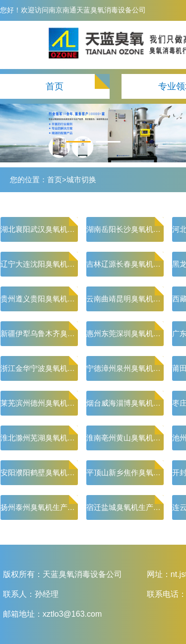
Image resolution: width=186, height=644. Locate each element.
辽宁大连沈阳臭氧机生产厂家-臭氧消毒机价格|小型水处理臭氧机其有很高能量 (39, 264)
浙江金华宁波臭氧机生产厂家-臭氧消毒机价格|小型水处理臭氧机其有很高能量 (39, 368)
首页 (55, 86)
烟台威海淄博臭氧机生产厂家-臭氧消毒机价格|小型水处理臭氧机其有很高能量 (125, 403)
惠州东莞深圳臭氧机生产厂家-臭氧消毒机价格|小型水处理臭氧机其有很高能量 (125, 333)
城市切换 (81, 179)
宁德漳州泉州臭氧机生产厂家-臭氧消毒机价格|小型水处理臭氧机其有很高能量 (125, 368)
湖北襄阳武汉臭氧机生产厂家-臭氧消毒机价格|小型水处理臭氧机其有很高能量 (39, 229)
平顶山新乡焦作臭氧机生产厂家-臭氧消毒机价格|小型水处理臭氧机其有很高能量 (125, 472)
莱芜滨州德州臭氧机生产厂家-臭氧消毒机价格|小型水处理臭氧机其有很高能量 (39, 403)
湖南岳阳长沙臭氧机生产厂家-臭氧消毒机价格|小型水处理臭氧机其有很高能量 (125, 229)
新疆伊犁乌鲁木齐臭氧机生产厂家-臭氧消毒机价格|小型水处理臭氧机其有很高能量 (39, 333)
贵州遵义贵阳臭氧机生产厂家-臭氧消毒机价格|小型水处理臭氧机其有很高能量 (39, 299)
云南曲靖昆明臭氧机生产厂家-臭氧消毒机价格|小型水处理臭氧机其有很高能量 (125, 299)
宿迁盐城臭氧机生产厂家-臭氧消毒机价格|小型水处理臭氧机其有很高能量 (125, 507)
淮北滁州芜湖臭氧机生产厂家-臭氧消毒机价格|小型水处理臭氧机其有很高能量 (39, 438)
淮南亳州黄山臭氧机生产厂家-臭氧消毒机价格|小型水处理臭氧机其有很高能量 (125, 438)
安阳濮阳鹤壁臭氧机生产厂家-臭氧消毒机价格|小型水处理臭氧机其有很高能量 (39, 472)
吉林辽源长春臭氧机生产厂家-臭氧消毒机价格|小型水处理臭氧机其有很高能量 (125, 264)
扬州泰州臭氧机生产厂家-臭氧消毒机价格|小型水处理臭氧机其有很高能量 (39, 507)
